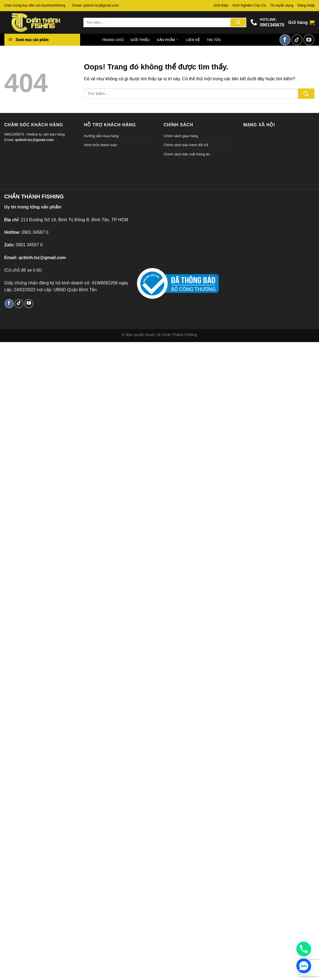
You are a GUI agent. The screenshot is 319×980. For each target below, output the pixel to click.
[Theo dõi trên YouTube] (309, 40)
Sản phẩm (168, 40)
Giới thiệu (221, 5)
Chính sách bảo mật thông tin (187, 154)
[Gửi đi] (238, 23)
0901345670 (272, 25)
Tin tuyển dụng (282, 5)
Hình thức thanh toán (101, 145)
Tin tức (214, 40)
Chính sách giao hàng (181, 136)
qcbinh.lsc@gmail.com (34, 140)
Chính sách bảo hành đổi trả (186, 145)
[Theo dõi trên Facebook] (285, 40)
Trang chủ (113, 40)
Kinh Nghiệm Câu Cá (249, 5)
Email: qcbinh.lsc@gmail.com (96, 5)
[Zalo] (304, 966)
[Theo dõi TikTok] (297, 40)
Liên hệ (193, 40)
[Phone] (304, 949)
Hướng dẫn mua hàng (101, 136)
